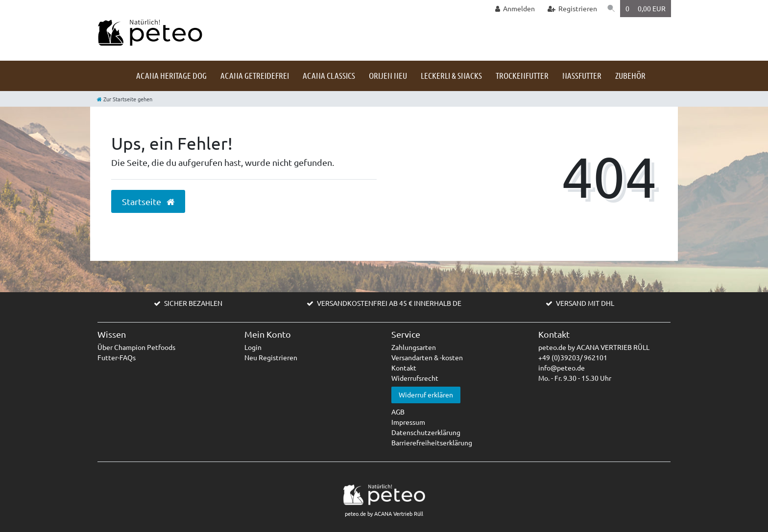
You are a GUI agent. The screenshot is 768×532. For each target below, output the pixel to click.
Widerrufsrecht (415, 378)
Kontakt (404, 368)
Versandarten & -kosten (427, 357)
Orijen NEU (388, 75)
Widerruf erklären (426, 394)
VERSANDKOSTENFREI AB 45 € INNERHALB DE (389, 303)
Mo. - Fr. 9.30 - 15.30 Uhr (575, 378)
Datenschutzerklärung (426, 432)
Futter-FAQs (117, 357)
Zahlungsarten (414, 347)
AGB (398, 412)
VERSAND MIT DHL (585, 303)
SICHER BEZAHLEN (193, 303)
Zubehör (630, 75)
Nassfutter (582, 75)
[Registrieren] (570, 9)
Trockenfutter (522, 75)
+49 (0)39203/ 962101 (573, 357)
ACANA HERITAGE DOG (171, 75)
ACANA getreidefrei (255, 75)
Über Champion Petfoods (136, 347)
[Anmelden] (513, 9)
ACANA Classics (329, 75)
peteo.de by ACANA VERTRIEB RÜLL (594, 347)
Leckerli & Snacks (451, 75)
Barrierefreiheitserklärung (432, 442)
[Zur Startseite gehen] (125, 99)
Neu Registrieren (271, 357)
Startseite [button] (148, 202)
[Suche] (610, 9)
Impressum (408, 422)
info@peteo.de (562, 368)
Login (253, 347)
